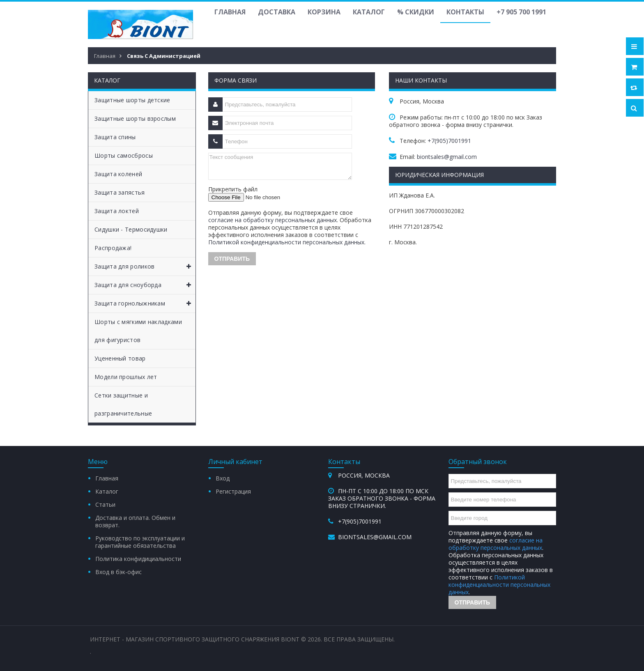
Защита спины (115, 137)
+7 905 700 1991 (521, 12)
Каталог (369, 12)
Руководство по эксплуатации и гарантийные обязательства (140, 542)
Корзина (324, 12)
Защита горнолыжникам (145, 303)
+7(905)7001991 (449, 141)
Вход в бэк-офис (118, 572)
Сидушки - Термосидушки (131, 229)
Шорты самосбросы (124, 155)
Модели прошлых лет (126, 377)
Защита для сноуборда (145, 285)
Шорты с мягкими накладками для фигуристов (138, 331)
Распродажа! (113, 248)
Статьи (105, 504)
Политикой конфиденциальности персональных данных (499, 585)
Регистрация (233, 491)
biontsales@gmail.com (447, 157)
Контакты (465, 12)
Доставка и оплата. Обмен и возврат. (135, 521)
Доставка (277, 12)
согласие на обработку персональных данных (273, 220)
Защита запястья (120, 192)
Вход (223, 478)
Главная (230, 12)
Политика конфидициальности (138, 559)
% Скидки (416, 12)
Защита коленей (118, 174)
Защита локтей (117, 211)
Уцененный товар (120, 358)
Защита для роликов (145, 267)
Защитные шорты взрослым (135, 118)
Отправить (473, 602)
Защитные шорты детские (132, 100)
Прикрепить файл (233, 189)
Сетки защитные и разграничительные (123, 404)
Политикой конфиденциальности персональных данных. (287, 242)
